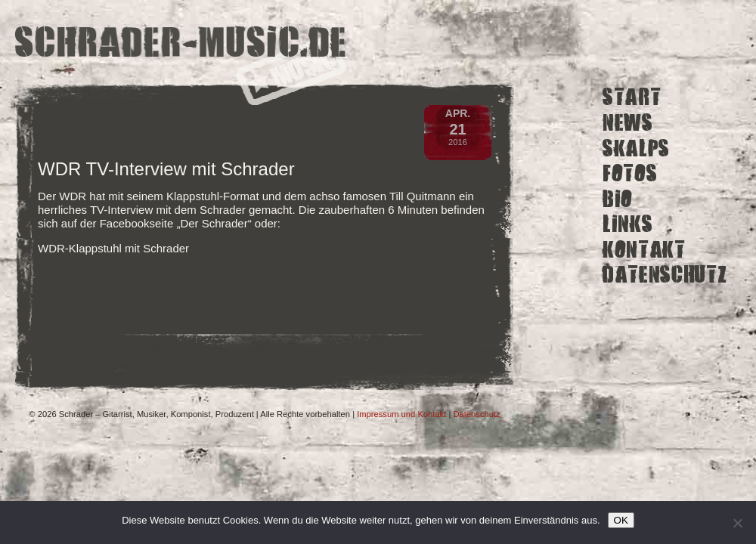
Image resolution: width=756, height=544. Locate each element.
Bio (618, 198)
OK (621, 520)
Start (632, 97)
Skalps (636, 148)
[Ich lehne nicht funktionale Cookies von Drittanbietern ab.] (737, 523)
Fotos (630, 173)
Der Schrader (214, 223)
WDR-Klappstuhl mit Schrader (113, 248)
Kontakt (644, 250)
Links (627, 224)
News (628, 123)
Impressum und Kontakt (401, 414)
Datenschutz (665, 275)
